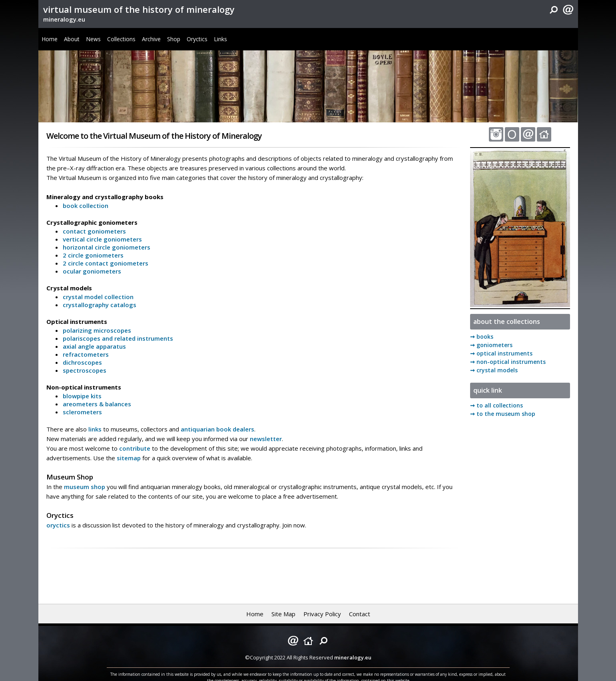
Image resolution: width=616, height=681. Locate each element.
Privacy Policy (322, 614)
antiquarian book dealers (217, 429)
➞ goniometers (491, 345)
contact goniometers (94, 231)
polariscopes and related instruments (118, 338)
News (93, 39)
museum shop (85, 487)
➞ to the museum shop (503, 414)
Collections (121, 39)
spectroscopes (85, 370)
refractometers (86, 354)
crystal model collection (98, 297)
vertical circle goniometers (102, 239)
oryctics (58, 525)
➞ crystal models (494, 370)
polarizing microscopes (97, 330)
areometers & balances (97, 404)
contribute (135, 448)
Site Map (283, 614)
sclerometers (82, 412)
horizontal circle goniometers (107, 247)
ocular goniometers (92, 271)
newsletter (266, 439)
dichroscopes (82, 362)
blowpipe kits (82, 396)
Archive (151, 39)
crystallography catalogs (100, 305)
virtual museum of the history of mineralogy (139, 9)
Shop (174, 39)
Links (220, 39)
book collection (86, 206)
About (72, 39)
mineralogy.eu (64, 19)
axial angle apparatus (94, 346)
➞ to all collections (496, 405)
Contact (360, 614)
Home (50, 39)
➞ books (482, 337)
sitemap (129, 458)
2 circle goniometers (93, 255)
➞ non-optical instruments (508, 362)
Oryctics (197, 39)
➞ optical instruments (501, 353)
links (95, 429)
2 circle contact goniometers (106, 263)
